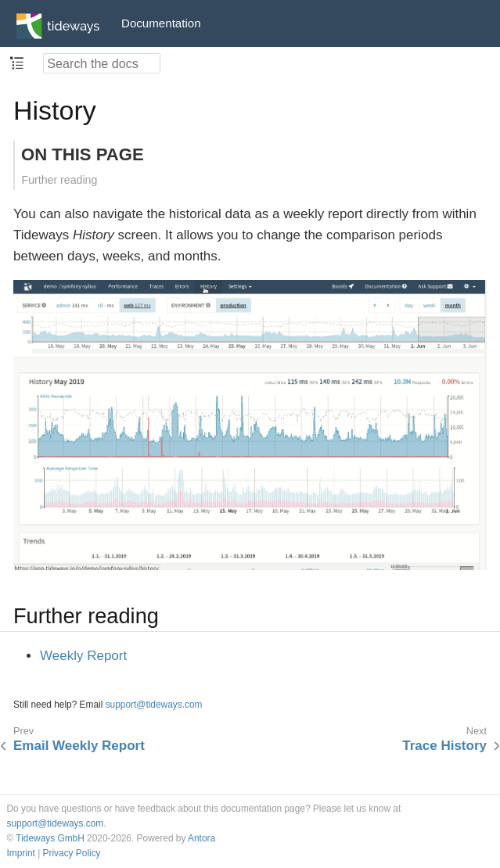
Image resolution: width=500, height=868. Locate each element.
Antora (201, 838)
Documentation (161, 23)
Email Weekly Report (79, 746)
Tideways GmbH (50, 838)
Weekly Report (83, 656)
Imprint (21, 853)
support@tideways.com (154, 705)
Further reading (60, 180)
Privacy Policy (72, 853)
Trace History (444, 746)
